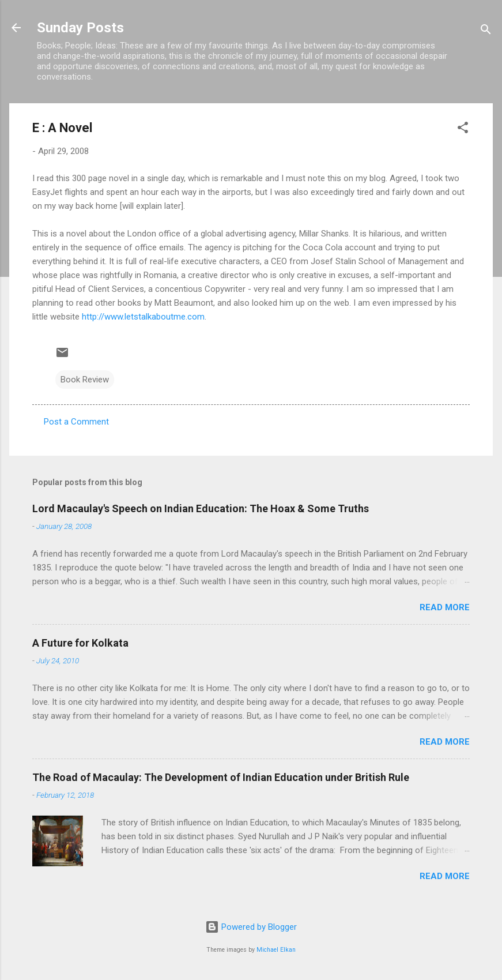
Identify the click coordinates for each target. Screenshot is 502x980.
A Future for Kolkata (80, 643)
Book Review (85, 380)
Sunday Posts (80, 28)
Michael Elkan (276, 950)
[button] (463, 129)
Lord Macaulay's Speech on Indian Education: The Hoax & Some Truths (201, 508)
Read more (445, 607)
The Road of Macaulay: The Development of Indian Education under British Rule (221, 777)
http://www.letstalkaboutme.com (143, 317)
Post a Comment (76, 422)
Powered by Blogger (251, 927)
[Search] (486, 31)
